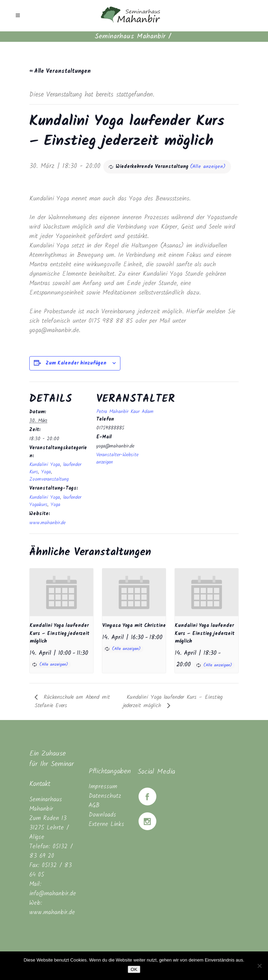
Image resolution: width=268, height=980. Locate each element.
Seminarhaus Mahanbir (130, 37)
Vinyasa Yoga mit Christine (134, 626)
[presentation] (61, 592)
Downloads (102, 815)
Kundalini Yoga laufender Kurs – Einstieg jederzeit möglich (59, 633)
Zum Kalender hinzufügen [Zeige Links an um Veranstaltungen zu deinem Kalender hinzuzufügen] (76, 363)
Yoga (46, 472)
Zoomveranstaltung (49, 479)
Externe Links (106, 824)
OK (134, 969)
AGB (94, 806)
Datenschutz (105, 796)
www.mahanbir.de (47, 523)
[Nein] (259, 966)
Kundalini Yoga (45, 465)
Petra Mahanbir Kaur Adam (125, 412)
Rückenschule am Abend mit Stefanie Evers (72, 701)
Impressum (103, 787)
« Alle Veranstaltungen (60, 71)
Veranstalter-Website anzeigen (117, 458)
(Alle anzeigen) (208, 167)
